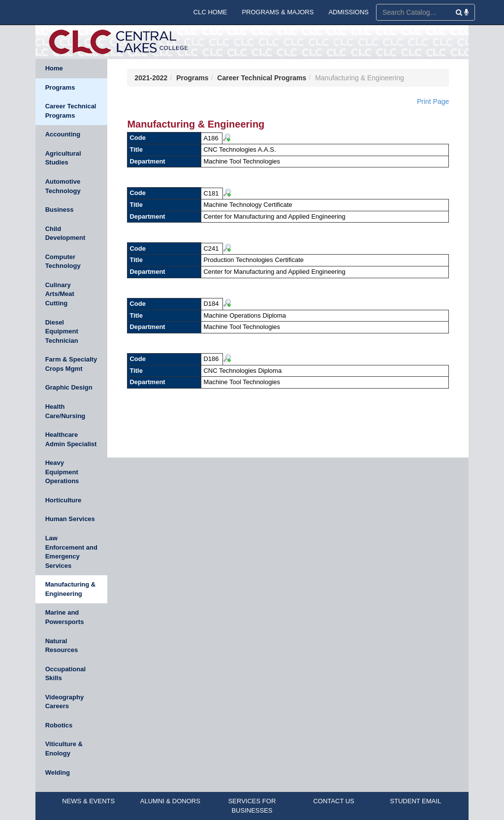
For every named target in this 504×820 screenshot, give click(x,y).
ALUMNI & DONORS (170, 801)
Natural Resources (62, 646)
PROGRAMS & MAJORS (278, 12)
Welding (58, 772)
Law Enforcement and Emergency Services (71, 552)
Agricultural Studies (63, 158)
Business (60, 210)
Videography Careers (65, 702)
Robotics (59, 725)
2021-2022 (151, 78)
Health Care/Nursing (65, 411)
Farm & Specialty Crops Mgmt (71, 364)
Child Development (65, 233)
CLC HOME (210, 12)
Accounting (63, 134)
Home (54, 68)
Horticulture (63, 500)
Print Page (433, 101)
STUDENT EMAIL (415, 801)
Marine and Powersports (65, 617)
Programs (60, 87)
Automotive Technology (63, 186)
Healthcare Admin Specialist (71, 439)
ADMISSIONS (348, 12)
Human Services (70, 519)
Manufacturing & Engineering (71, 589)
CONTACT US (333, 801)
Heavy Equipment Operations (62, 472)
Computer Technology (63, 262)
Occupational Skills (65, 674)
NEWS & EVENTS (88, 801)
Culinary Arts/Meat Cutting (60, 294)
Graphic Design (69, 387)
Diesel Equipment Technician (62, 331)
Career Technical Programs (71, 111)
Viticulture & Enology (64, 749)
